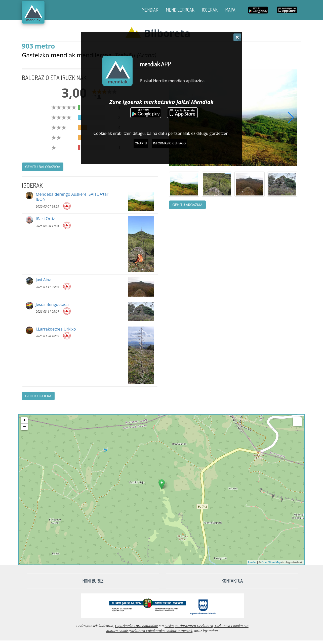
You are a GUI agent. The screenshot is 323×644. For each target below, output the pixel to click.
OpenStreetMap (271, 562)
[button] (291, 117)
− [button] (25, 427)
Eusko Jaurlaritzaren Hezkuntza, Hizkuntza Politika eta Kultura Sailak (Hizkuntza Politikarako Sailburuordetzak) (177, 628)
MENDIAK (150, 10)
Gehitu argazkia (187, 205)
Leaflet (252, 562)
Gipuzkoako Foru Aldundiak (136, 626)
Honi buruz (93, 581)
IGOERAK (210, 10)
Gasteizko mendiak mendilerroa (67, 55)
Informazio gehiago (170, 143)
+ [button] (25, 420)
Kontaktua (232, 581)
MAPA (230, 10)
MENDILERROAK (180, 10)
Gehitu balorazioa (43, 167)
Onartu (141, 143)
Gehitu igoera (38, 396)
